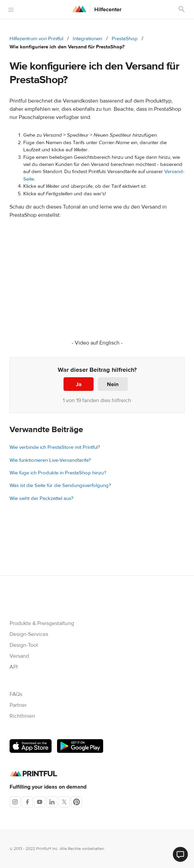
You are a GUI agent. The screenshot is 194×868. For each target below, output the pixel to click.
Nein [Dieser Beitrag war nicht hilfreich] (113, 384)
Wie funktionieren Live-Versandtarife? (50, 460)
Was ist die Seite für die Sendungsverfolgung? (60, 485)
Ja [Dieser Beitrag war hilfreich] (79, 384)
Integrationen (87, 39)
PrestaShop (125, 39)
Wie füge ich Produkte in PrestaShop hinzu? (58, 473)
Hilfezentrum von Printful (36, 39)
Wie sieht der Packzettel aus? (41, 498)
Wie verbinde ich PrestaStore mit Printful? (55, 447)
